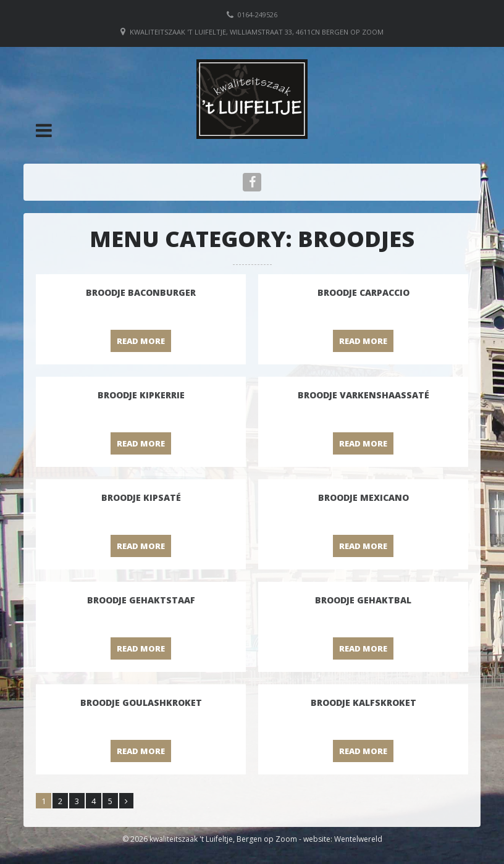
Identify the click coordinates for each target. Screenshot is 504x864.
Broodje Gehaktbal (363, 600)
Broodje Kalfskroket (363, 703)
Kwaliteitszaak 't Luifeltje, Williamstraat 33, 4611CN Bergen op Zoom (257, 32)
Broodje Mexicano (363, 497)
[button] (44, 130)
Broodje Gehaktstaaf (141, 600)
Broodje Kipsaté (141, 497)
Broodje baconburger (141, 292)
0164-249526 (258, 15)
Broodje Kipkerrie (141, 395)
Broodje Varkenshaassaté (363, 395)
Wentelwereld (358, 839)
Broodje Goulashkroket (141, 703)
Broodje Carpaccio (363, 292)
